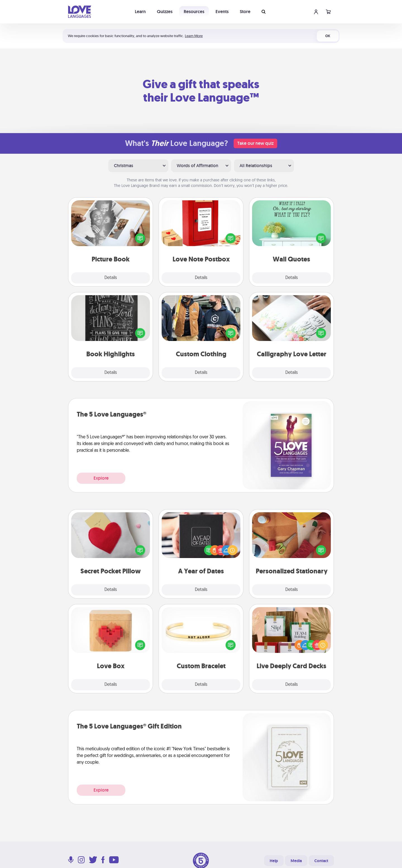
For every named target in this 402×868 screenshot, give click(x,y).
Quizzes (165, 12)
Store (245, 12)
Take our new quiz (255, 143)
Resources (194, 12)
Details (111, 278)
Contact (321, 861)
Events (222, 12)
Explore (101, 478)
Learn (140, 12)
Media (296, 861)
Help (274, 861)
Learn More (194, 36)
